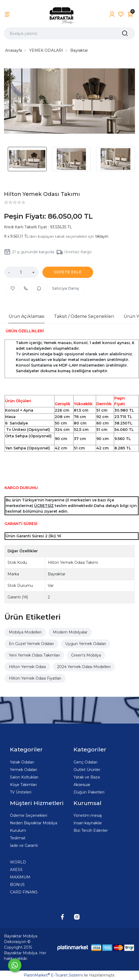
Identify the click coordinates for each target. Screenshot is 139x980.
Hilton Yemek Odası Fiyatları (35, 678)
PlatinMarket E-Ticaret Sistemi (53, 975)
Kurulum (18, 830)
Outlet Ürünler (87, 770)
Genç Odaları (85, 762)
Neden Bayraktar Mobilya (34, 823)
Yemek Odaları (23, 770)
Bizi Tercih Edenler (91, 830)
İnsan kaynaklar (88, 823)
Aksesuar (82, 785)
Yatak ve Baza (87, 777)
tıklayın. (102, 236)
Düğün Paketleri (89, 792)
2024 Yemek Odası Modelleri (84, 667)
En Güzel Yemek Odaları (31, 644)
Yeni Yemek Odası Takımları (34, 655)
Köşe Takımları (23, 785)
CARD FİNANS (24, 892)
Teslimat (18, 838)
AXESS (16, 870)
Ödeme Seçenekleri (29, 815)
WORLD (18, 862)
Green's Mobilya (86, 655)
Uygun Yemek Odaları (86, 644)
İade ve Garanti (24, 845)
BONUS (17, 885)
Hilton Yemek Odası (27, 667)
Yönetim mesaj (88, 815)
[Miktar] (21, 272)
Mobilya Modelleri (25, 632)
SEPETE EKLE (68, 272)
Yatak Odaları (22, 762)
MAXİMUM (20, 877)
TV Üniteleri (21, 792)
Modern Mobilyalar (70, 632)
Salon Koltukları (24, 777)
